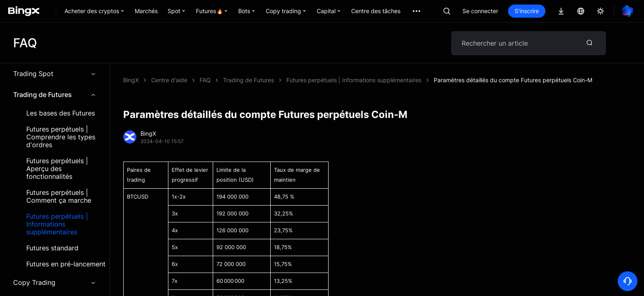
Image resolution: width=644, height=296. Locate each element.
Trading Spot (55, 74)
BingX (131, 80)
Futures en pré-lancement (66, 264)
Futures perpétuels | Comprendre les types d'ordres (61, 137)
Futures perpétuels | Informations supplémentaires (57, 224)
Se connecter (480, 11)
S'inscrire (527, 11)
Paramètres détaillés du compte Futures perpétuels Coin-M (513, 80)
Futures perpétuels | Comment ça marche (59, 197)
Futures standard (52, 248)
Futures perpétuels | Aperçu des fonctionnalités (57, 169)
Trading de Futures (55, 95)
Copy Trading (55, 282)
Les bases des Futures (61, 113)
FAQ (205, 80)
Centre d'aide (169, 80)
